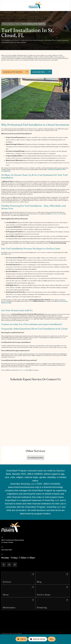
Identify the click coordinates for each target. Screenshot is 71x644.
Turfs (18, 24)
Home (5, 24)
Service (11, 24)
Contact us (21, 373)
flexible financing (57, 216)
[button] (52, 639)
